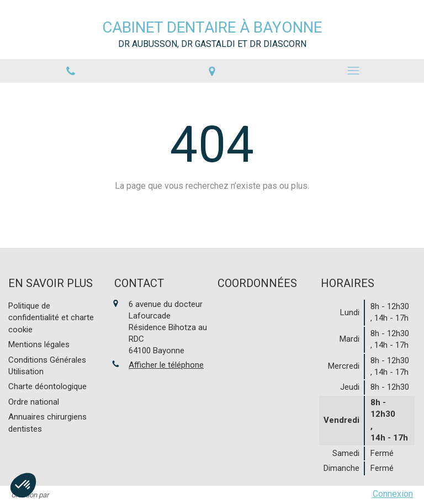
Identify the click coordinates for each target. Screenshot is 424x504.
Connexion (393, 494)
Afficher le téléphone (166, 365)
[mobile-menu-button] (353, 71)
